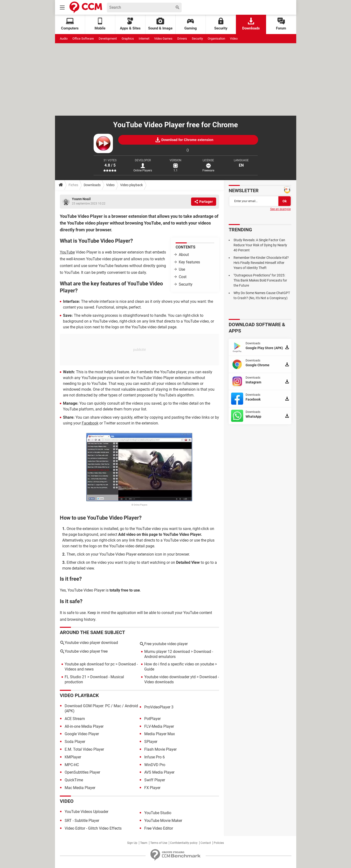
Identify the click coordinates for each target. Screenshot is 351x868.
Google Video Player (82, 734)
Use (182, 269)
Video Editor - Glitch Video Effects (93, 828)
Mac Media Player (80, 788)
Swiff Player (155, 780)
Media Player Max (160, 734)
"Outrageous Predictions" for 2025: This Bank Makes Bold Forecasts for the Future (260, 280)
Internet (144, 39)
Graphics (128, 39)
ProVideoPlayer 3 (159, 707)
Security (221, 24)
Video (234, 39)
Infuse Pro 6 (155, 757)
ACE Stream (75, 719)
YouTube (67, 252)
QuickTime (74, 780)
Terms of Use (159, 843)
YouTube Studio (158, 813)
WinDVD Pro (155, 765)
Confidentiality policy (184, 843)
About (184, 255)
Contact (206, 843)
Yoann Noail (81, 199)
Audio (64, 39)
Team (144, 843)
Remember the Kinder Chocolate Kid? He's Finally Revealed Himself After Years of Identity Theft (261, 263)
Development (108, 39)
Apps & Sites (130, 24)
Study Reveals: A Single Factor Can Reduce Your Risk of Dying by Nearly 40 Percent (260, 245)
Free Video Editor (159, 828)
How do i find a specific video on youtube (179, 664)
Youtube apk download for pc (90, 664)
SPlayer (151, 742)
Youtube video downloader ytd (170, 677)
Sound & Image (160, 24)
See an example (280, 209)
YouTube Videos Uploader (86, 812)
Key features (189, 262)
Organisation (216, 39)
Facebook (90, 423)
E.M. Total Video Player (84, 749)
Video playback (131, 185)
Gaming (191, 24)
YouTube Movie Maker (163, 821)
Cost (183, 277)
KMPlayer (73, 757)
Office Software (83, 39)
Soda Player (75, 742)
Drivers (182, 39)
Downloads (251, 24)
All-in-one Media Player (84, 726)
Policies (219, 843)
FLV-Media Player (159, 726)
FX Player (152, 788)
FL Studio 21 (76, 677)
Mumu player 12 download (167, 652)
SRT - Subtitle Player (82, 821)
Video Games (163, 39)
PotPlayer (152, 719)
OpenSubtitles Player (82, 772)
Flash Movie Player (160, 749)
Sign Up (132, 843)
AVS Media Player (159, 772)
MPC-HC (72, 765)
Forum (281, 24)
